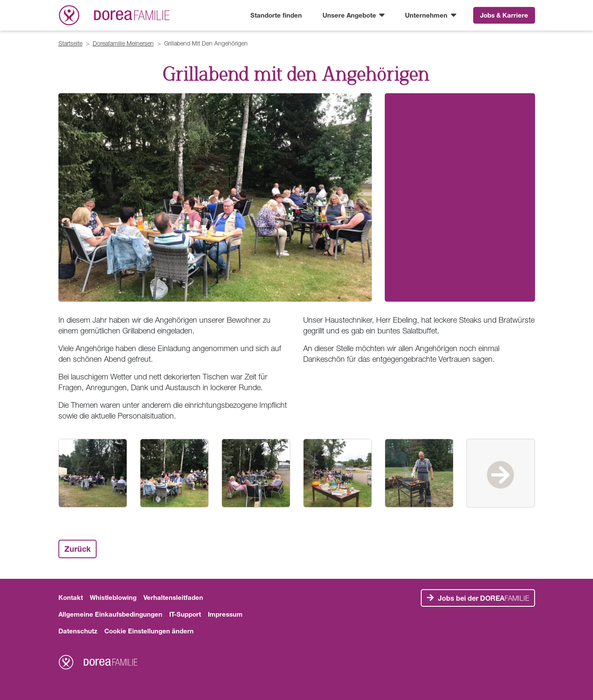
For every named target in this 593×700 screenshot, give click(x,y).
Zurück (78, 549)
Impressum (225, 614)
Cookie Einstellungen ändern (149, 631)
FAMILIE (484, 598)
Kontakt (71, 597)
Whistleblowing (113, 597)
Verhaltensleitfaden (173, 597)
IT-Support (185, 614)
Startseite (70, 43)
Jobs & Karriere (504, 15)
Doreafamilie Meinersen (123, 43)
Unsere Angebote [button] (350, 15)
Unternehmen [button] (427, 15)
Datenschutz (78, 631)
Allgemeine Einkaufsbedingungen (110, 614)
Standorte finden (276, 15)
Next (501, 473)
